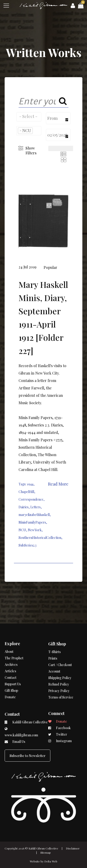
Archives (11, 653)
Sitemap (46, 852)
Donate (10, 685)
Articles (10, 659)
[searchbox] (29, 116)
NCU (22, 530)
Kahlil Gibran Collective (43, 848)
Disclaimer (73, 848)
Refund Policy (59, 663)
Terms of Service (61, 676)
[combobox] (29, 117)
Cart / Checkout (60, 643)
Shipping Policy (60, 656)
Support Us (13, 672)
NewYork (35, 530)
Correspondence (31, 499)
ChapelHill (26, 492)
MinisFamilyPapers (32, 522)
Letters (35, 507)
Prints (53, 637)
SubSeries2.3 (27, 545)
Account (54, 650)
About (9, 640)
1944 (30, 484)
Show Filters (31, 150)
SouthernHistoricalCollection (40, 538)
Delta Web (51, 861)
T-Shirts (55, 630)
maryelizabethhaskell (34, 515)
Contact (11, 666)
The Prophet (14, 646)
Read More (58, 484)
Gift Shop (11, 679)
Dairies (24, 507)
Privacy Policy (59, 669)
